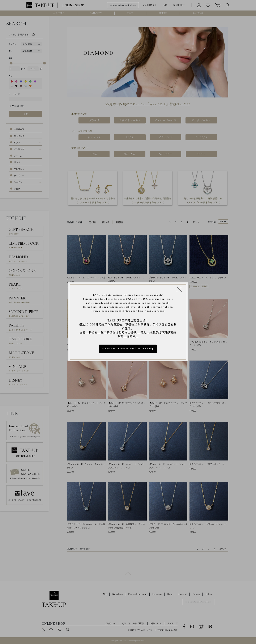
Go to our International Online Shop (128, 349)
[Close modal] (179, 289)
